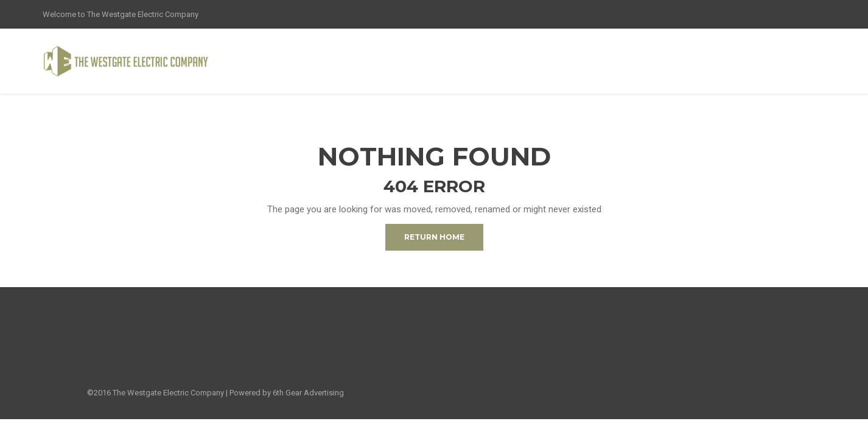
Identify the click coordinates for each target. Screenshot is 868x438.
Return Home (434, 237)
